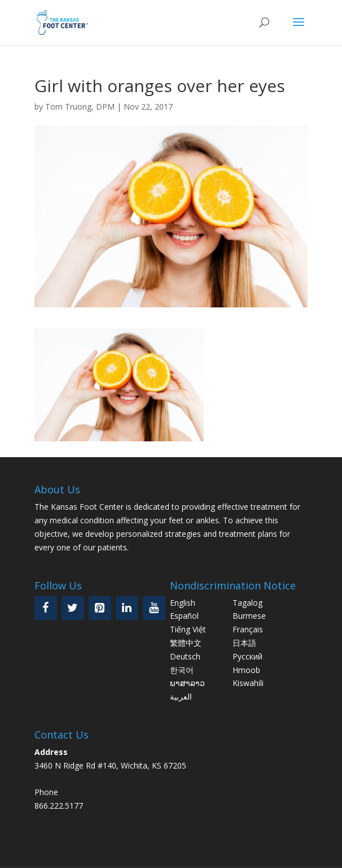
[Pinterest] (100, 608)
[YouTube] (154, 608)
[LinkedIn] (127, 608)
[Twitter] (73, 608)
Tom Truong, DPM (80, 107)
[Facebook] (46, 608)
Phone (46, 792)
